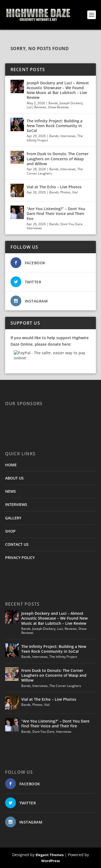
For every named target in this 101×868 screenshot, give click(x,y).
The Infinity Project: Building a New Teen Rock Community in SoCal (55, 126)
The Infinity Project (63, 657)
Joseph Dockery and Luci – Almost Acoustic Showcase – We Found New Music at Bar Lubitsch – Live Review (58, 90)
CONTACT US (17, 544)
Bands (53, 103)
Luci (30, 107)
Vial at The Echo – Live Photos (54, 187)
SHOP (10, 531)
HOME (11, 465)
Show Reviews (58, 107)
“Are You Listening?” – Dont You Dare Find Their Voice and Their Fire (56, 213)
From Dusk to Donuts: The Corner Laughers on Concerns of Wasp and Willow (58, 159)
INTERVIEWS (16, 504)
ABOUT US (14, 478)
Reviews (40, 107)
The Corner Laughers (65, 686)
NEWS (11, 491)
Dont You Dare (71, 224)
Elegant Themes (50, 855)
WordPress (50, 861)
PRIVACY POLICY (20, 558)
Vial (75, 192)
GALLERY (13, 518)
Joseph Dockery (71, 103)
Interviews (68, 136)
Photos (65, 192)
